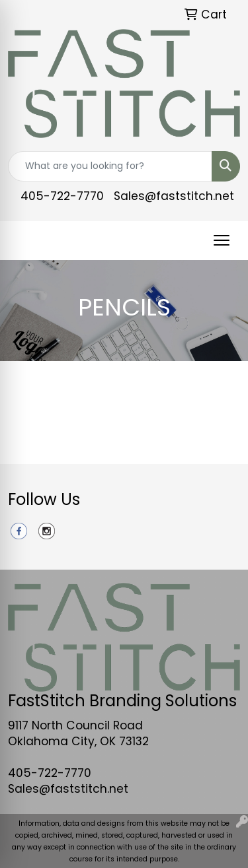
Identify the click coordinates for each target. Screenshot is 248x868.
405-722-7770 (62, 196)
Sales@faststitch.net (174, 196)
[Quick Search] (110, 166)
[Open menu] (222, 240)
